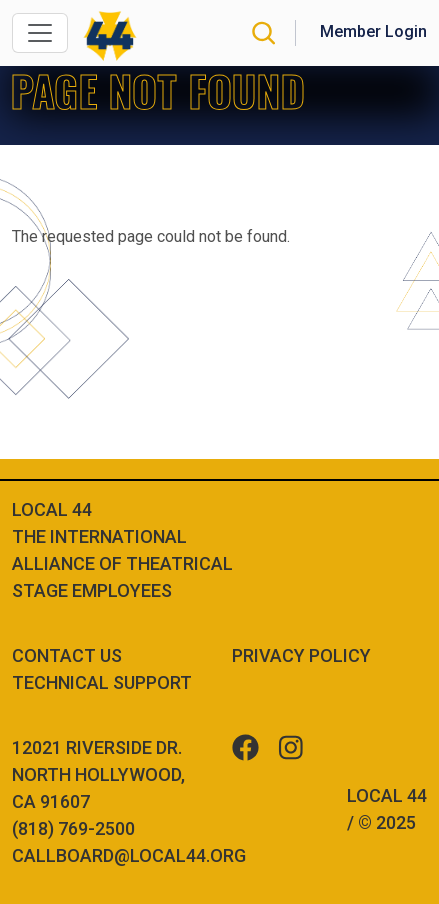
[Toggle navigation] (40, 33)
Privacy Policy (301, 655)
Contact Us (67, 655)
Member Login (373, 31)
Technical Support (102, 682)
